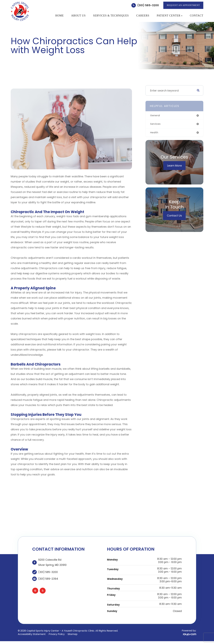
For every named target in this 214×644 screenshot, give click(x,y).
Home (60, 16)
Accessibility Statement (32, 634)
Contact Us (174, 216)
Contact (197, 16)
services (156, 124)
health (154, 133)
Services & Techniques (111, 16)
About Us (78, 16)
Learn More (174, 166)
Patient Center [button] (170, 16)
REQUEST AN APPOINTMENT (183, 5)
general (155, 116)
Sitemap (73, 634)
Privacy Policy (57, 634)
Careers (143, 16)
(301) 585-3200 (148, 5)
